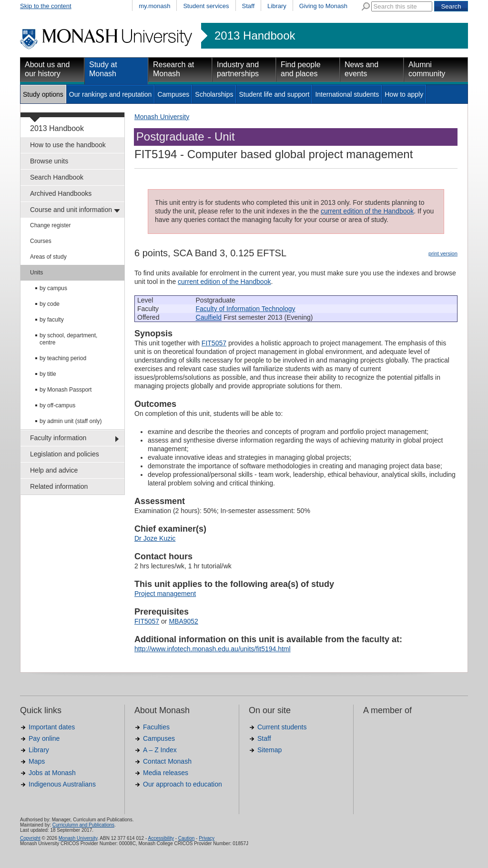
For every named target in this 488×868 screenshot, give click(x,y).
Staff (249, 6)
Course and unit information (71, 210)
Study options (43, 94)
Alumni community (427, 69)
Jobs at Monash (52, 773)
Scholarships (214, 94)
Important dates (52, 727)
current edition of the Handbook (367, 211)
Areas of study (48, 257)
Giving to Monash (323, 6)
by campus (53, 288)
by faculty (52, 320)
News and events (361, 69)
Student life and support (274, 94)
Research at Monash (173, 69)
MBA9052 (183, 621)
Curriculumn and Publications (83, 825)
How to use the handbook (68, 145)
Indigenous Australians (62, 784)
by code (50, 304)
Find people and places (301, 69)
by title (48, 374)
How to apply (404, 94)
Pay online (44, 738)
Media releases (166, 773)
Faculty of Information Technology (246, 309)
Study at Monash (103, 69)
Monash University (162, 117)
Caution (186, 838)
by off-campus (57, 405)
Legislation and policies (65, 454)
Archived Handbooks (61, 193)
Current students (282, 727)
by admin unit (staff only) (71, 421)
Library (277, 6)
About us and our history (47, 69)
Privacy (207, 838)
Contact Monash (167, 761)
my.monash (154, 6)
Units (36, 273)
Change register (50, 225)
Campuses (173, 94)
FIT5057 (214, 343)
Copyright (30, 838)
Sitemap (269, 750)
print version (443, 253)
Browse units (49, 161)
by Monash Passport (66, 390)
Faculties (156, 727)
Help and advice (54, 470)
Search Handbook (57, 177)
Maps (37, 761)
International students (347, 94)
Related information (59, 486)
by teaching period (63, 358)
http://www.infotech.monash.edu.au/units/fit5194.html (213, 649)
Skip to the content (46, 6)
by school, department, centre (68, 339)
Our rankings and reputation (111, 94)
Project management (165, 594)
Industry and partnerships (238, 69)
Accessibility (161, 838)
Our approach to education (183, 784)
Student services (206, 6)
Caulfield (209, 317)
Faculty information (58, 438)
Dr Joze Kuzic (155, 538)
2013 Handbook (255, 36)
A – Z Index (160, 750)
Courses (41, 241)
